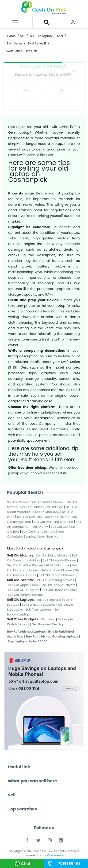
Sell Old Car (60, 527)
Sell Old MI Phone (57, 565)
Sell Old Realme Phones (56, 575)
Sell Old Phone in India (39, 532)
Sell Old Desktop (57, 517)
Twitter (38, 841)
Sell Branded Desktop (48, 624)
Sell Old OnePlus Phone (24, 565)
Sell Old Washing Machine (53, 522)
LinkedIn (61, 841)
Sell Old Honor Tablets (58, 590)
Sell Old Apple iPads (23, 585)
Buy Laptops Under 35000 (28, 641)
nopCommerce (52, 855)
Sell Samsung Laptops (39, 605)
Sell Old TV (40, 527)
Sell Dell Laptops (49, 600)
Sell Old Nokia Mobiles (53, 555)
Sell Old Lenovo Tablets (58, 585)
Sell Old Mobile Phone (47, 502)
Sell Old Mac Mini (30, 517)
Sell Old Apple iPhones (59, 560)
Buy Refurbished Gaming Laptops (52, 636)
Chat (26, 864)
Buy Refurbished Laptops (27, 632)
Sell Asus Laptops (38, 610)
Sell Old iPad (54, 507)
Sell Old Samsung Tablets (55, 580)
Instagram (50, 841)
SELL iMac (48, 619)
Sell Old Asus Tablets (24, 590)
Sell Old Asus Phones (57, 570)
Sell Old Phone (18, 502)
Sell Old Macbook (46, 512)
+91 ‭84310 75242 (70, 864)
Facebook (27, 841)
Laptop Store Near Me (42, 537)
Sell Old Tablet (31, 507)
